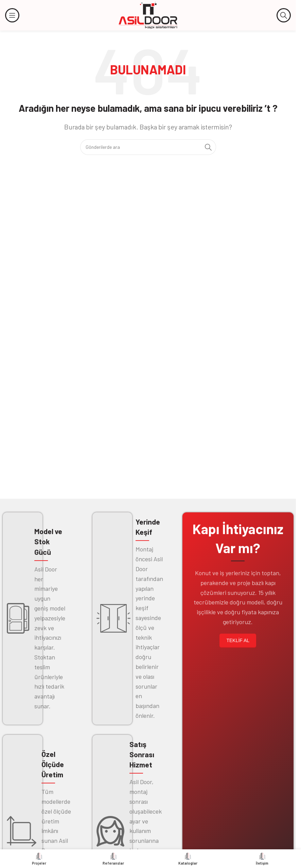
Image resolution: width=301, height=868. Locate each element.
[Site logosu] (148, 15)
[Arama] (284, 15)
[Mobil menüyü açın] (12, 15)
